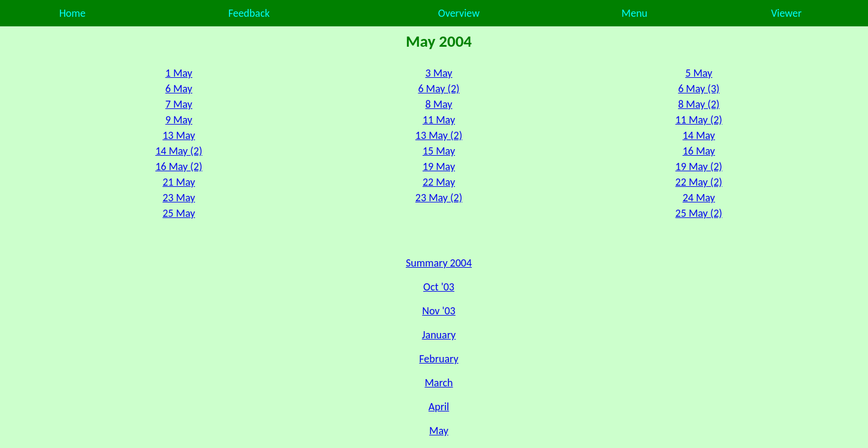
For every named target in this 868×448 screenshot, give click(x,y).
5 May (699, 73)
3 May (438, 73)
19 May (439, 167)
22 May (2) (699, 182)
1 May (179, 73)
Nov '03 (438, 311)
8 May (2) (699, 104)
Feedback (249, 13)
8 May (438, 104)
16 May (699, 151)
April (439, 407)
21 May (179, 182)
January (439, 335)
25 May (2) (699, 213)
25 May (179, 213)
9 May (179, 120)
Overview (459, 13)
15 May (439, 151)
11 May (439, 120)
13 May (179, 135)
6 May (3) (699, 89)
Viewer (786, 13)
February (438, 359)
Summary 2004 (439, 263)
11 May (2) (699, 120)
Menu (635, 13)
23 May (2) (439, 198)
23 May (179, 198)
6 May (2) (438, 89)
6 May (179, 89)
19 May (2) (699, 167)
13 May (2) (439, 135)
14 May (699, 135)
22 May (439, 182)
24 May (699, 198)
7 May (179, 104)
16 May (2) (179, 167)
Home (73, 13)
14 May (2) (179, 151)
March (438, 383)
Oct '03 (439, 287)
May (439, 431)
